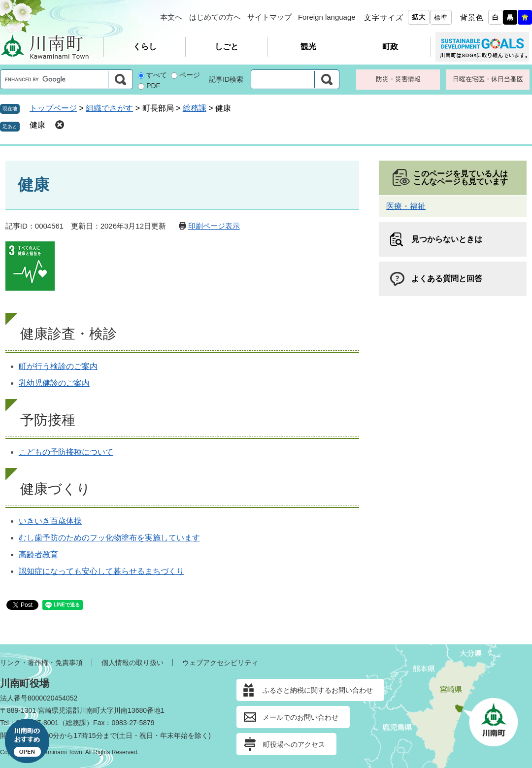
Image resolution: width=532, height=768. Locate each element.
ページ (190, 75)
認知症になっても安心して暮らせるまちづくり (101, 571)
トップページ (53, 108)
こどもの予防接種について (66, 452)
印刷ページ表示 (214, 226)
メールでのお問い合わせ (300, 717)
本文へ (171, 17)
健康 (37, 125)
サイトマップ (269, 17)
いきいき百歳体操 (50, 521)
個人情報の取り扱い (133, 663)
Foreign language (327, 17)
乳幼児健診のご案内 (54, 383)
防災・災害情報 (398, 79)
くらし (145, 47)
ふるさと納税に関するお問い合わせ (318, 690)
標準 (441, 17)
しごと (227, 47)
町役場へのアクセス (294, 744)
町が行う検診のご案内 (58, 366)
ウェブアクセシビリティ (220, 663)
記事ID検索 (226, 79)
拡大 (419, 17)
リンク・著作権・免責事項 (41, 663)
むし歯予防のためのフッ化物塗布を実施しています (109, 538)
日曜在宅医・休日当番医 (488, 79)
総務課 (195, 108)
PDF (153, 86)
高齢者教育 (38, 554)
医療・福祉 (406, 206)
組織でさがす (109, 108)
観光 (308, 47)
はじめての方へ (215, 17)
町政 (390, 47)
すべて (157, 75)
